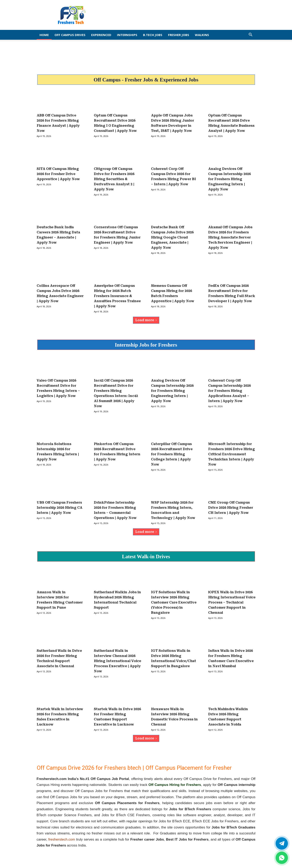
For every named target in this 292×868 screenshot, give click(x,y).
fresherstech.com (62, 839)
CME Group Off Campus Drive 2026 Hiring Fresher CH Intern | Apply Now (231, 508)
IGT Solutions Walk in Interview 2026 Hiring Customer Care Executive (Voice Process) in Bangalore (174, 602)
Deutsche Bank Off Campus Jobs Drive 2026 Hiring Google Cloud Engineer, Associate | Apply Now (172, 237)
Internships (127, 35)
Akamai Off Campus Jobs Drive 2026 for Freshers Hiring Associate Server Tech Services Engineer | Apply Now (230, 237)
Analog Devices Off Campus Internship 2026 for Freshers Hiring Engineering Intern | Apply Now (230, 179)
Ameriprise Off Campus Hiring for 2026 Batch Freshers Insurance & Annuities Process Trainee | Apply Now (117, 296)
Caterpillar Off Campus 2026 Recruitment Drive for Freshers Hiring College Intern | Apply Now (172, 454)
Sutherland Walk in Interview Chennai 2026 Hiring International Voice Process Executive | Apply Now (118, 661)
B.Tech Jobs (153, 35)
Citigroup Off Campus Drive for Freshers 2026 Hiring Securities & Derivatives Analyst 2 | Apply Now (114, 179)
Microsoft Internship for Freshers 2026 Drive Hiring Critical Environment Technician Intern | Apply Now (232, 454)
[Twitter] (282, 843)
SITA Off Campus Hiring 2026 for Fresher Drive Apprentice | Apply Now (58, 174)
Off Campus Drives (70, 35)
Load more (146, 320)
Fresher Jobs (179, 35)
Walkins (202, 35)
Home (44, 35)
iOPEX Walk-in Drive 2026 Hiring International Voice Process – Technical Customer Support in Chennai (232, 602)
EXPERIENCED (101, 35)
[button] (251, 35)
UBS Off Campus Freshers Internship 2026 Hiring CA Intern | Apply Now (60, 508)
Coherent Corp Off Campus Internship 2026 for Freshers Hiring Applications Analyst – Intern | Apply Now (230, 391)
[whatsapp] (282, 858)
